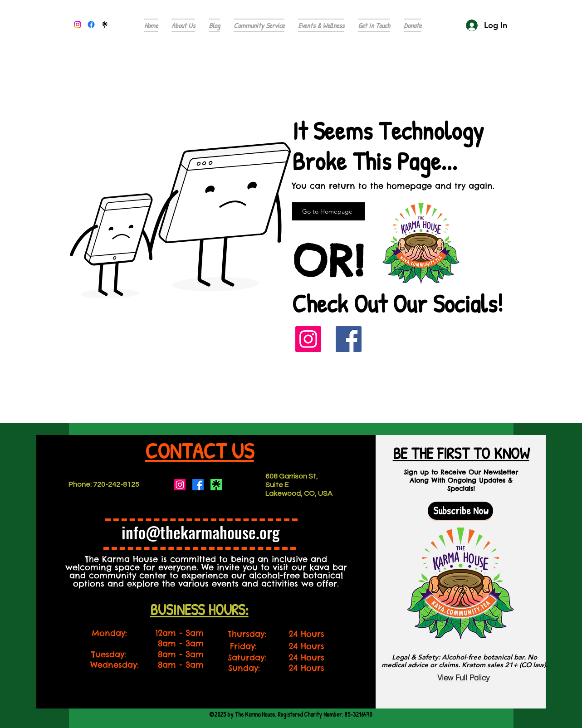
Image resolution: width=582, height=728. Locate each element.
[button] (374, 25)
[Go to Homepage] (328, 211)
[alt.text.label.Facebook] (91, 24)
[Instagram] (308, 339)
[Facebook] (349, 339)
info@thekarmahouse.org (201, 532)
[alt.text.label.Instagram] (78, 24)
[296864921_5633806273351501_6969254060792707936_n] (105, 24)
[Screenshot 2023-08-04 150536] (216, 485)
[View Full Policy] (464, 677)
